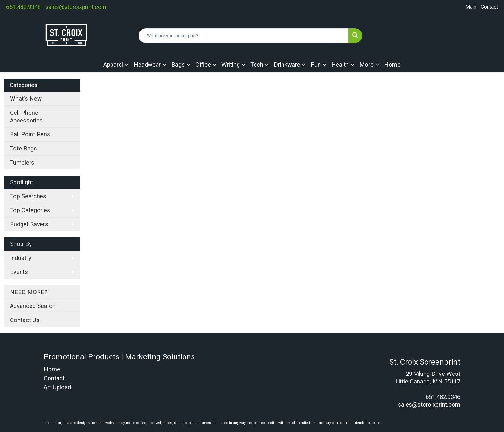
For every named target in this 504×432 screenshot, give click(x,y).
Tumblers (22, 163)
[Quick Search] (244, 36)
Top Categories (30, 210)
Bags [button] (178, 65)
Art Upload (57, 387)
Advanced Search (33, 306)
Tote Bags (23, 148)
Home (392, 65)
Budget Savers (29, 224)
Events (19, 272)
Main (471, 7)
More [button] (366, 65)
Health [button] (340, 65)
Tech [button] (257, 65)
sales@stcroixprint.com (76, 7)
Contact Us (25, 320)
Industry (21, 258)
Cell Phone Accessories (26, 117)
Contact (489, 7)
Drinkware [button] (287, 65)
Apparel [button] (113, 65)
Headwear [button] (147, 65)
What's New (26, 99)
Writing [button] (231, 65)
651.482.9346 (23, 7)
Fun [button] (316, 65)
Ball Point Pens (30, 134)
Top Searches (28, 196)
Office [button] (203, 65)
